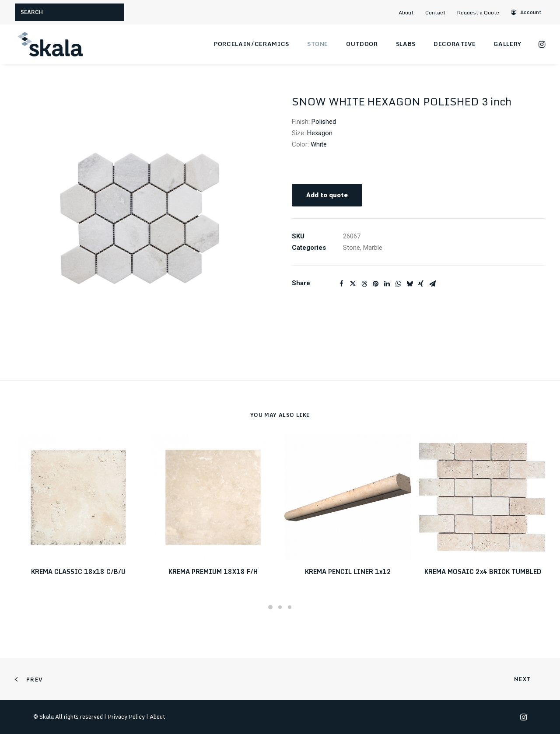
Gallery (507, 44)
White (319, 144)
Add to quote (327, 195)
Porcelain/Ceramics (252, 44)
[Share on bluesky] (409, 284)
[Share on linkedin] (387, 284)
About (406, 12)
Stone (318, 44)
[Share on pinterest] (375, 284)
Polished (324, 122)
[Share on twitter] (353, 284)
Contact (435, 12)
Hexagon (320, 133)
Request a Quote (478, 12)
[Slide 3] (290, 607)
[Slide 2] (280, 607)
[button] (527, 12)
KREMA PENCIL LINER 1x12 (348, 571)
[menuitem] (409, 12)
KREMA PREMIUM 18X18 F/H (213, 571)
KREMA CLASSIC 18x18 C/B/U (78, 571)
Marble (373, 248)
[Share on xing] (421, 284)
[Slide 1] (270, 607)
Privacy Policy (126, 717)
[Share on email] (432, 284)
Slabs (406, 44)
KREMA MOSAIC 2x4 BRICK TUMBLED (483, 571)
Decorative (455, 44)
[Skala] (50, 44)
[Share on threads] (364, 284)
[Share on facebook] (341, 284)
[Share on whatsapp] (398, 284)
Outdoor (362, 44)
